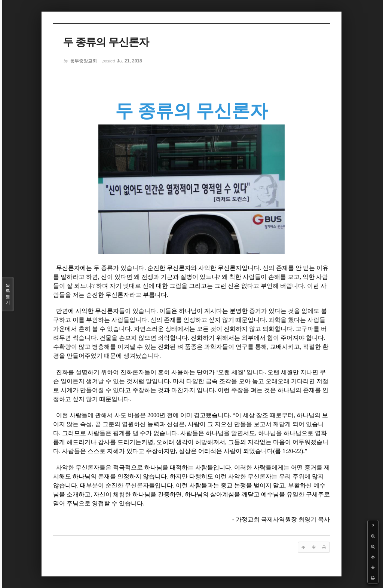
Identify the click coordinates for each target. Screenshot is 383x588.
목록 (8, 294)
